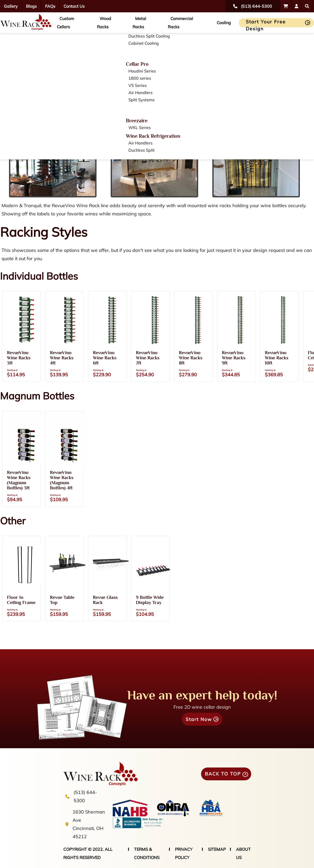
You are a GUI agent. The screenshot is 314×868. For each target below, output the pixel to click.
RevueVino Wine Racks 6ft (105, 358)
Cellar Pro (137, 64)
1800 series (140, 78)
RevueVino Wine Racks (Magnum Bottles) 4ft (62, 480)
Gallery (11, 6)
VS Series (138, 85)
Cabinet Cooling (144, 43)
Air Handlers (141, 93)
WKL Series (140, 127)
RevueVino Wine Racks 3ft (19, 358)
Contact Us (74, 6)
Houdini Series (142, 71)
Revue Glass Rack (105, 600)
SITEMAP (217, 849)
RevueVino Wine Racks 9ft (234, 358)
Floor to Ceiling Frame (21, 600)
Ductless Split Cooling (149, 36)
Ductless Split (142, 150)
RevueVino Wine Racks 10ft (277, 358)
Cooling (224, 23)
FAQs (50, 6)
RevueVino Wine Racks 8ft (191, 358)
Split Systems (142, 100)
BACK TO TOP (223, 774)
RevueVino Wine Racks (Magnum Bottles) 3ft (19, 480)
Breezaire (137, 121)
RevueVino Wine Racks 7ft (148, 358)
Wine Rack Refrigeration (153, 136)
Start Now (199, 719)
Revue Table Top (62, 600)
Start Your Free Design (266, 23)
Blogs (31, 6)
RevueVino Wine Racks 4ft (62, 358)
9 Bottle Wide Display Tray (150, 600)
